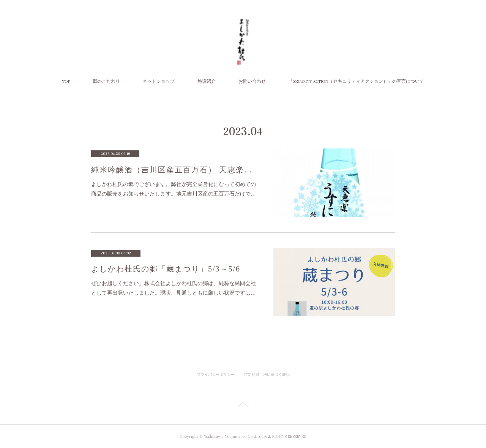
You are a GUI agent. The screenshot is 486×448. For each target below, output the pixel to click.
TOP (66, 81)
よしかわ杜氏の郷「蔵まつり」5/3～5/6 (166, 269)
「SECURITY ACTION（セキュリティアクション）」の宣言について (356, 81)
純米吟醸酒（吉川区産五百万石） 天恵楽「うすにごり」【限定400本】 (175, 170)
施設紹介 (207, 81)
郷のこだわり (106, 81)
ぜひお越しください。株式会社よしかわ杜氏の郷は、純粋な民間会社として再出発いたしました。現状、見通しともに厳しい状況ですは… (174, 288)
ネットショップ (159, 81)
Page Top (243, 406)
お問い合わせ (252, 81)
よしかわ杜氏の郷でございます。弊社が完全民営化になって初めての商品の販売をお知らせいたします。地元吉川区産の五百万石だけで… (174, 189)
